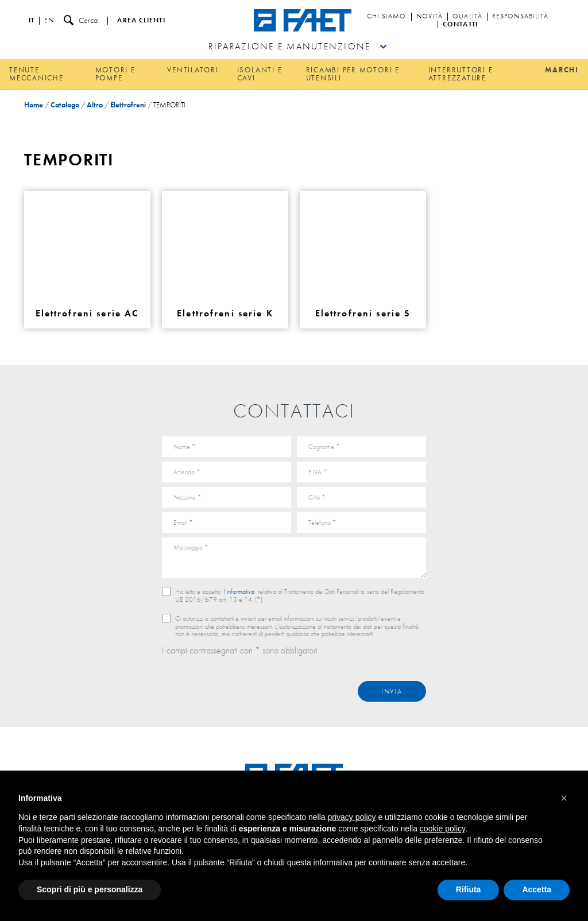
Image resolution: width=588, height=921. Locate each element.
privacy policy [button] (352, 817)
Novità (430, 17)
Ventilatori (193, 70)
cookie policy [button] (442, 829)
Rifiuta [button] (469, 889)
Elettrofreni (128, 105)
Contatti (460, 25)
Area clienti (141, 21)
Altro (95, 105)
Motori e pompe (115, 74)
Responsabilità (520, 17)
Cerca (81, 20)
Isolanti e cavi (260, 74)
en (49, 21)
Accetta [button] (537, 889)
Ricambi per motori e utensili (353, 74)
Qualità (467, 17)
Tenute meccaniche (36, 74)
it (32, 21)
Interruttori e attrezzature (461, 74)
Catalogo (65, 105)
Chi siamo (387, 17)
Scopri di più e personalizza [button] (90, 889)
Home (34, 105)
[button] (564, 798)
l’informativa (239, 591)
